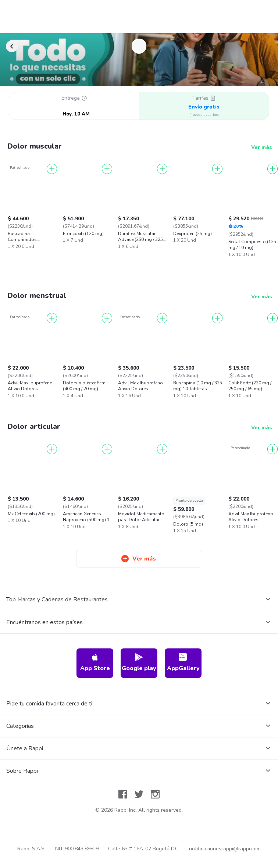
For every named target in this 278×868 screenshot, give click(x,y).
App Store (95, 663)
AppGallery (183, 663)
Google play (139, 663)
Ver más (262, 147)
